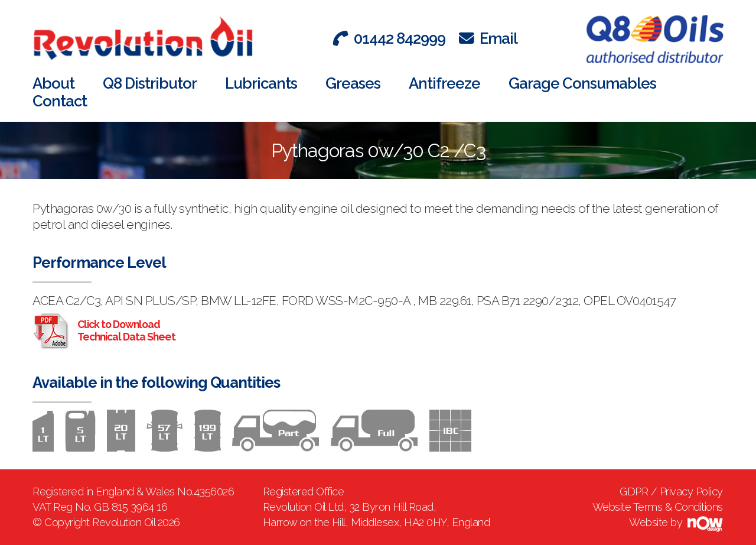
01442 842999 (389, 38)
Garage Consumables (582, 83)
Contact (60, 101)
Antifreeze (444, 83)
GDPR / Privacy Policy (671, 492)
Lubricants (261, 83)
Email (488, 38)
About (53, 83)
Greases (353, 83)
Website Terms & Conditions (658, 507)
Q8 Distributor (150, 83)
